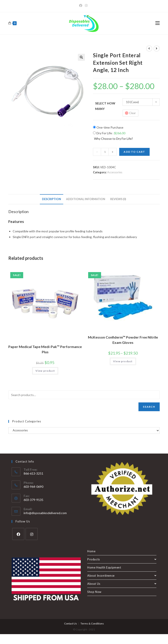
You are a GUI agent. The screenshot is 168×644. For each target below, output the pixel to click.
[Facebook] (81, 5)
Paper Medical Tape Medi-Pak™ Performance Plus (45, 349)
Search (149, 407)
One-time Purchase (108, 127)
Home (91, 551)
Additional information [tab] (86, 199)
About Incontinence (122, 576)
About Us (122, 584)
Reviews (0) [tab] (118, 199)
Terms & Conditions (92, 623)
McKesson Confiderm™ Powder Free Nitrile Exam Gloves (123, 340)
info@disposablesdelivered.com (45, 513)
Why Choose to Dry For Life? (114, 139)
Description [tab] (52, 199)
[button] (81, 57)
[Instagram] (86, 5)
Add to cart (134, 152)
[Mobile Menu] (157, 23)
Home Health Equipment (104, 567)
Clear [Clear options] (132, 113)
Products (122, 559)
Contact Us (71, 623)
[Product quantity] (105, 152)
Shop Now (94, 592)
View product (45, 371)
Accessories (115, 172)
